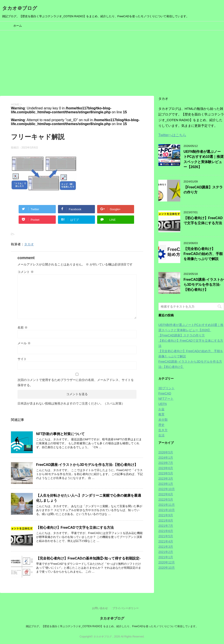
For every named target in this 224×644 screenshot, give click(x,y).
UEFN (163, 404)
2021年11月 (167, 505)
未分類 (163, 420)
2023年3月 (166, 479)
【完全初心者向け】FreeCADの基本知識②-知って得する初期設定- (88, 558)
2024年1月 (166, 458)
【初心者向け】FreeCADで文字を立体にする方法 (75, 528)
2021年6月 (166, 531)
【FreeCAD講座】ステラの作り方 (182, 335)
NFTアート (166, 399)
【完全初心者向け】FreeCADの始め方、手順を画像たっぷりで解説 (203, 254)
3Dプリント (166, 388)
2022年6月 (166, 494)
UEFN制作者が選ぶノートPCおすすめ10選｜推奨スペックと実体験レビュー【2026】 (204, 159)
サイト (22, 359)
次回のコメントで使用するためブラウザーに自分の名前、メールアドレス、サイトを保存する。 (76, 382)
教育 (161, 414)
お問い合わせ (100, 608)
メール (24, 343)
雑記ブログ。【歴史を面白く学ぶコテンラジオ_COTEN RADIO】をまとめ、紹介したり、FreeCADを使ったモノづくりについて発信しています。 (112, 626)
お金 (161, 409)
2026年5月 (166, 452)
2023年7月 (166, 463)
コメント (26, 272)
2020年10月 (167, 568)
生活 (161, 435)
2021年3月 (166, 547)
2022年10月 (167, 489)
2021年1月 (166, 557)
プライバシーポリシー (126, 608)
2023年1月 (166, 484)
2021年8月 (166, 520)
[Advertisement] (112, 63)
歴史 (161, 425)
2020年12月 (167, 562)
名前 (23, 327)
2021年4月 (166, 541)
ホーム (18, 26)
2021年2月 (166, 552)
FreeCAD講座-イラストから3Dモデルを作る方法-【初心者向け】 (87, 465)
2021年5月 (166, 536)
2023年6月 (166, 468)
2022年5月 (166, 499)
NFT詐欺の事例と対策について (60, 434)
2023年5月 (166, 473)
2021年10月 (167, 510)
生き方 (163, 430)
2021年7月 (166, 526)
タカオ (29, 244)
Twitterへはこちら (172, 135)
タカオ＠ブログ (20, 8)
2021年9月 (166, 515)
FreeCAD (165, 393)
